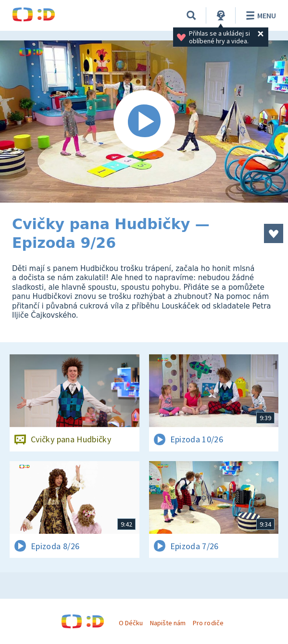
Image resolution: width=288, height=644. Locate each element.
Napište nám (168, 623)
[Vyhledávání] (191, 15)
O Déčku (131, 623)
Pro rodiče (208, 623)
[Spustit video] (144, 122)
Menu (259, 15)
